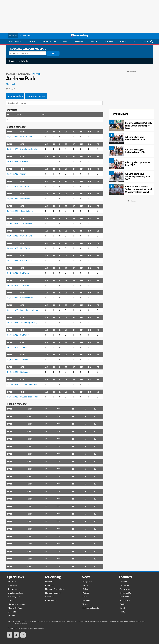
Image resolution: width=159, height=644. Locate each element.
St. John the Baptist (28, 146)
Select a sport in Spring (18, 61)
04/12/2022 (12, 344)
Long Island (15, 42)
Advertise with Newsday (121, 619)
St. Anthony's (25, 134)
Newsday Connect (53, 590)
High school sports (91, 605)
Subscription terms (29, 619)
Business (109, 42)
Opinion (94, 42)
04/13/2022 (12, 332)
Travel (122, 605)
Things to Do (125, 590)
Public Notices (52, 598)
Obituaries (124, 582)
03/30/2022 (12, 382)
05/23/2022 (12, 134)
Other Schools (26, 208)
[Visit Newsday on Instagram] (23, 632)
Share (9, 87)
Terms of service (14, 619)
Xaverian (23, 357)
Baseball (23, 71)
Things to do (49, 42)
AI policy (141, 619)
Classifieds (50, 594)
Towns (85, 601)
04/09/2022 (12, 357)
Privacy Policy (43, 619)
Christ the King (26, 258)
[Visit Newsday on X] (16, 632)
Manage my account (17, 601)
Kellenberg (24, 159)
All (134, 42)
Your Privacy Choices (19, 621)
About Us (12, 579)
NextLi (123, 609)
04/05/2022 (12, 369)
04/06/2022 (12, 159)
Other (22, 171)
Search (52, 53)
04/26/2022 (12, 282)
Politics (86, 590)
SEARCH (147, 42)
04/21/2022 (12, 307)
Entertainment (126, 594)
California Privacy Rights (59, 619)
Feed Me (79, 42)
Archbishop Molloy (28, 320)
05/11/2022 (12, 183)
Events (123, 42)
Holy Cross (24, 245)
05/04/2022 (12, 221)
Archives (12, 613)
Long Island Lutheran (28, 307)
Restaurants (125, 598)
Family (123, 601)
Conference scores (35, 93)
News (66, 42)
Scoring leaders (14, 93)
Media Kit (50, 579)
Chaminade (10, 81)
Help (134, 619)
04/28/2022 (12, 258)
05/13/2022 (12, 171)
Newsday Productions (55, 586)
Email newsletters (16, 590)
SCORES (10, 71)
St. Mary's (24, 270)
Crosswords (125, 586)
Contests (12, 609)
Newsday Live (14, 594)
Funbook (124, 579)
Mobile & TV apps (16, 605)
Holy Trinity (24, 183)
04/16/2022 (12, 394)
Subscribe (12, 582)
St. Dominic (24, 332)
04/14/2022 (12, 320)
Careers (11, 598)
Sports (32, 42)
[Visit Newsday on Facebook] (10, 632)
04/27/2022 (12, 270)
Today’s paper (14, 586)
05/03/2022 (12, 233)
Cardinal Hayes (26, 295)
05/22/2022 (12, 146)
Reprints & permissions (102, 619)
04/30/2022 (12, 245)
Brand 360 (50, 582)
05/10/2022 (12, 196)
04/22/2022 (12, 295)
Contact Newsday (85, 619)
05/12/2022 (12, 208)
